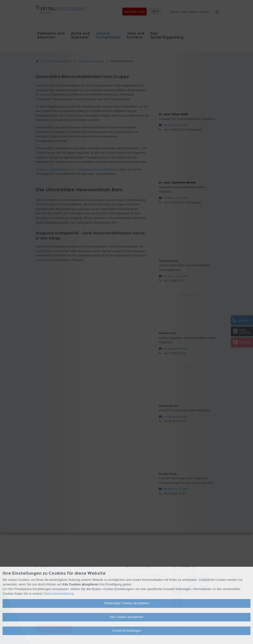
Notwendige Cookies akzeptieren (126, 603)
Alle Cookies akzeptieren (126, 617)
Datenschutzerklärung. (59, 594)
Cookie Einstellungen (127, 631)
